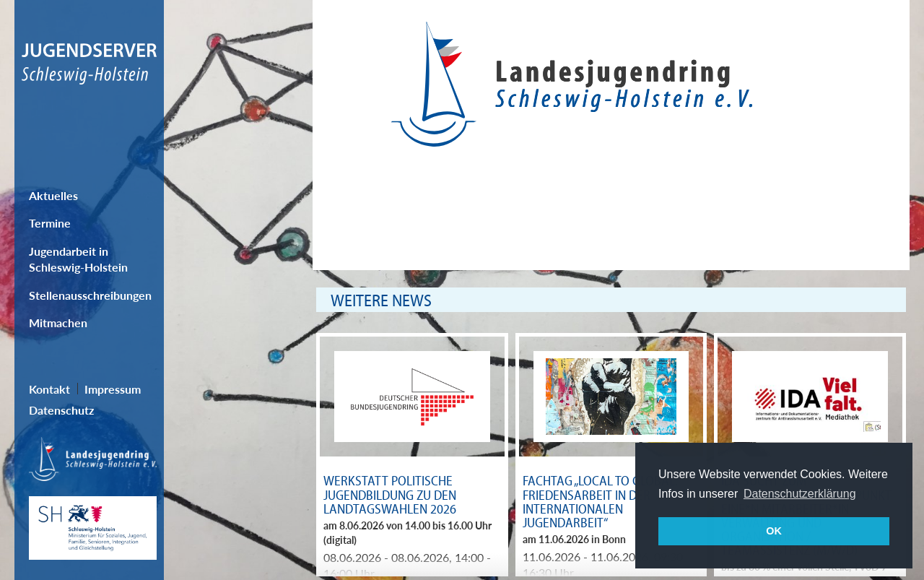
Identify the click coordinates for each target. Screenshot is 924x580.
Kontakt (49, 389)
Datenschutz (61, 410)
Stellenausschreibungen (90, 295)
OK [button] (774, 531)
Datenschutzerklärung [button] (800, 494)
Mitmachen (58, 323)
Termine (50, 223)
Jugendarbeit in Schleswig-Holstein (78, 259)
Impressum (113, 389)
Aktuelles (53, 195)
